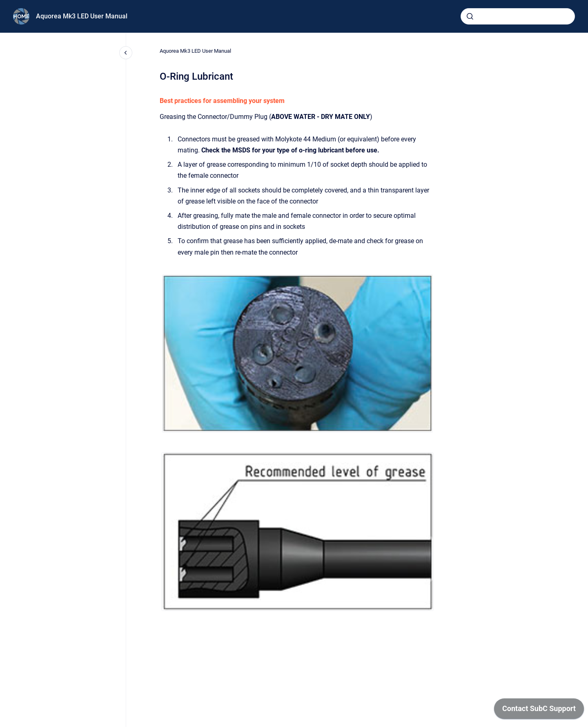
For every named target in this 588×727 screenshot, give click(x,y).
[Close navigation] (126, 53)
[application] (539, 711)
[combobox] (518, 16)
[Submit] (470, 16)
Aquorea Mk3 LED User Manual (82, 16)
